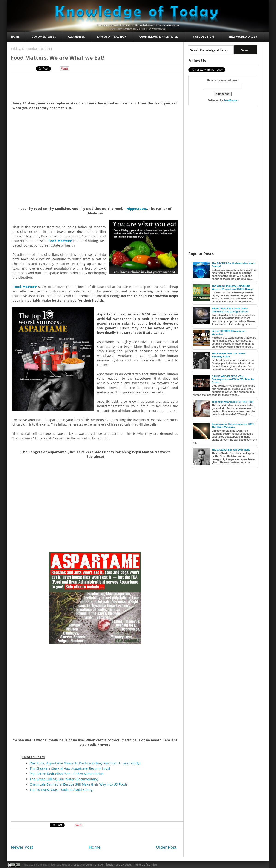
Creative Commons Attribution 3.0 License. (102, 865)
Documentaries (44, 37)
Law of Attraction (112, 37)
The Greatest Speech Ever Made (231, 450)
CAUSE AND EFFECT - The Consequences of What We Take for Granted (233, 379)
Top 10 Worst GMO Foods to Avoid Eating (61, 790)
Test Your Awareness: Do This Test (232, 402)
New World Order (243, 37)
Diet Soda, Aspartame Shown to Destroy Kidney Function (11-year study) (85, 763)
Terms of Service (146, 865)
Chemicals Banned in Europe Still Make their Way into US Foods (79, 784)
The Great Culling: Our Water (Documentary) (64, 779)
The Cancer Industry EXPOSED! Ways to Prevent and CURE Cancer (233, 287)
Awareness (76, 37)
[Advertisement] (95, 87)
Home (15, 37)
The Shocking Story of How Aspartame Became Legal (70, 768)
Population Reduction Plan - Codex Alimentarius (67, 774)
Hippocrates (137, 209)
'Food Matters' (60, 241)
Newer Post (22, 847)
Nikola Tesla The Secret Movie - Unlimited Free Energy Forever (230, 310)
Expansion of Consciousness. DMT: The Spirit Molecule (233, 426)
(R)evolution (204, 37)
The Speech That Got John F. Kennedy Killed (229, 355)
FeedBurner (231, 100)
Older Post (166, 847)
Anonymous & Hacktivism (159, 37)
